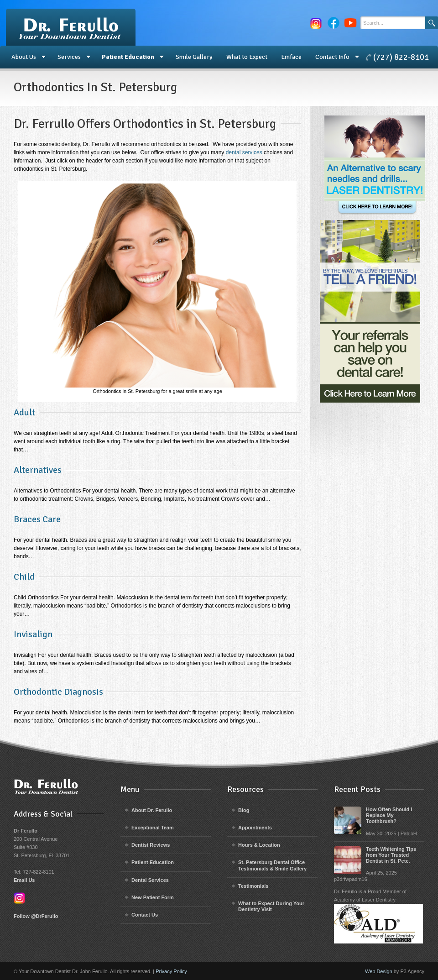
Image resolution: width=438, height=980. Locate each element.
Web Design (379, 971)
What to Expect (247, 57)
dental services (244, 152)
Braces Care (37, 519)
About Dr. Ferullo (152, 810)
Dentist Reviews (151, 845)
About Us (25, 57)
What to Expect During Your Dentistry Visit (271, 906)
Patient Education (129, 57)
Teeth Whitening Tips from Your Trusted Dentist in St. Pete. (391, 855)
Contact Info (334, 57)
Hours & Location (259, 845)
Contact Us (145, 915)
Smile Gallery (194, 57)
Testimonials (253, 886)
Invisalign (33, 634)
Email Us (24, 880)
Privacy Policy (171, 971)
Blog (244, 810)
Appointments (255, 828)
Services (70, 57)
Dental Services (150, 880)
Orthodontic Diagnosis (58, 692)
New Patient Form (153, 897)
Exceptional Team (153, 828)
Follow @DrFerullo (36, 916)
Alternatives (38, 470)
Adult (24, 412)
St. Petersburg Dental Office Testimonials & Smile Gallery (272, 865)
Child (24, 577)
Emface (291, 57)
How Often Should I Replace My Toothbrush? (389, 815)
